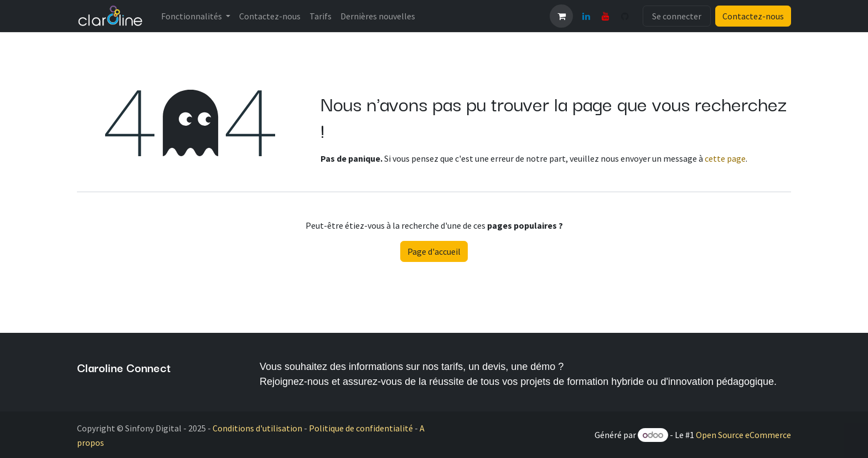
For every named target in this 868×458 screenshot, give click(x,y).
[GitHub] (625, 16)
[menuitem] (196, 16)
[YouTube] (606, 16)
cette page (725, 158)
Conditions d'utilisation (257, 428)
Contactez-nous (753, 16)
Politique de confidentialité (361, 428)
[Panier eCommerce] (561, 16)
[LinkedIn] (586, 16)
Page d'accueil (434, 251)
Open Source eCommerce (743, 435)
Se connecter (677, 16)
